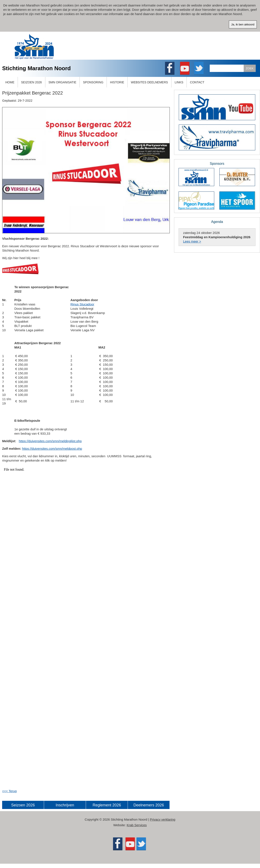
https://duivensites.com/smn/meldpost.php (52, 449)
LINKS (179, 82)
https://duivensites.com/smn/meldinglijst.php (50, 441)
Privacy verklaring (163, 819)
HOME (10, 82)
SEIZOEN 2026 (31, 82)
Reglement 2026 (107, 805)
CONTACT (197, 82)
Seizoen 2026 (23, 805)
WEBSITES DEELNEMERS (149, 82)
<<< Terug (9, 791)
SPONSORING (93, 82)
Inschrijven (65, 805)
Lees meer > (192, 241)
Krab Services (137, 825)
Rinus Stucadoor (82, 304)
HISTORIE (117, 82)
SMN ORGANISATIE (63, 82)
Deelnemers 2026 (149, 805)
